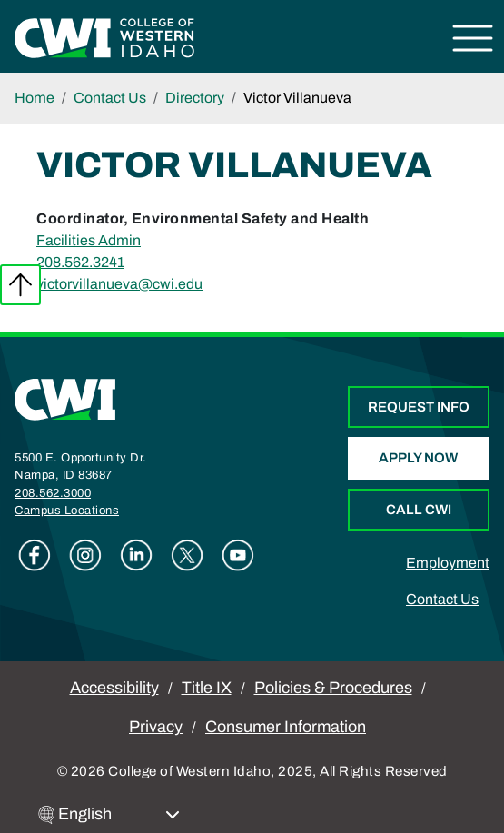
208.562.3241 (80, 262)
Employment (448, 563)
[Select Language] (119, 814)
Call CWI (419, 510)
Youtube (238, 555)
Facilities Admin (89, 240)
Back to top (20, 285)
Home (35, 98)
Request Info (419, 407)
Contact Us (110, 98)
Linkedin (136, 555)
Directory (195, 98)
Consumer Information (286, 727)
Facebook (35, 555)
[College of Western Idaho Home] (104, 37)
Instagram (85, 555)
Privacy (156, 727)
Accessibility (114, 688)
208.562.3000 (53, 493)
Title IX (207, 688)
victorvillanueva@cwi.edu (119, 284)
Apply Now (418, 458)
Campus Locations (67, 511)
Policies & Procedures (333, 688)
